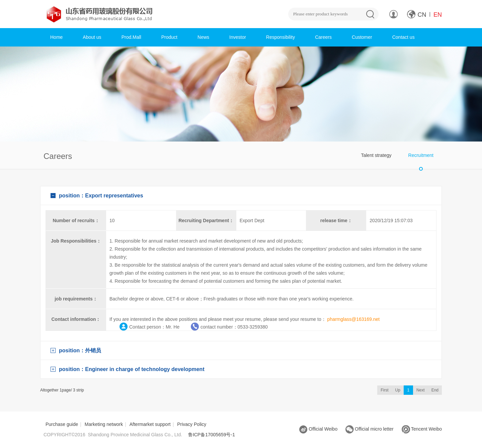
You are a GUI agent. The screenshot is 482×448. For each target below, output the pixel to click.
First (384, 390)
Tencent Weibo (422, 429)
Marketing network (104, 424)
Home (56, 37)
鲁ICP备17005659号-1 (212, 435)
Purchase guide (62, 424)
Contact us (404, 37)
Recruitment (421, 155)
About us (92, 37)
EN (438, 15)
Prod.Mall (131, 37)
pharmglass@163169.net (354, 319)
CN (422, 15)
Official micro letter (370, 429)
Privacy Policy (192, 424)
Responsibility (280, 37)
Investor (238, 37)
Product (169, 37)
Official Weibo (318, 429)
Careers (323, 37)
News (203, 37)
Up (398, 390)
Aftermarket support (150, 424)
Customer (362, 37)
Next (421, 390)
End (435, 390)
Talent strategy (376, 155)
